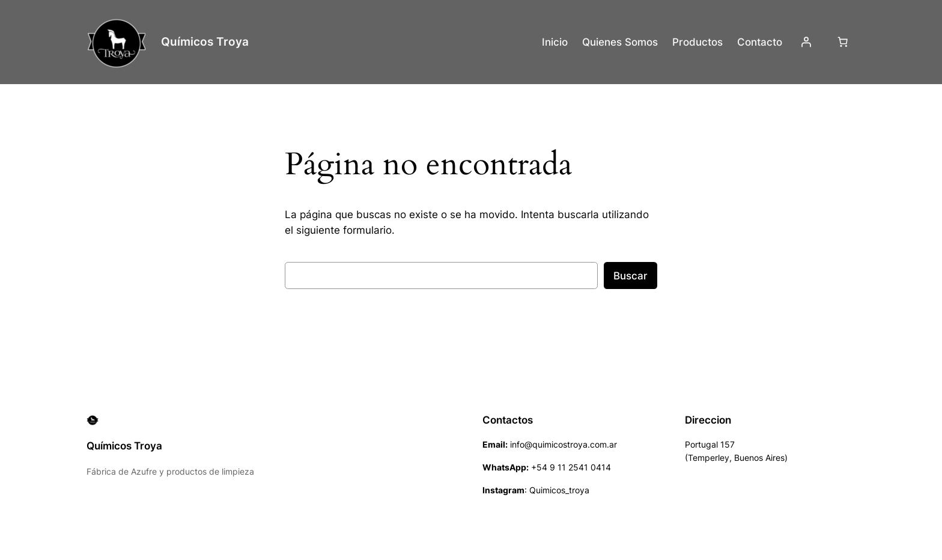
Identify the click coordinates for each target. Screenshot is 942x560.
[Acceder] (806, 42)
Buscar (631, 276)
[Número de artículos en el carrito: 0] (843, 42)
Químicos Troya (205, 41)
